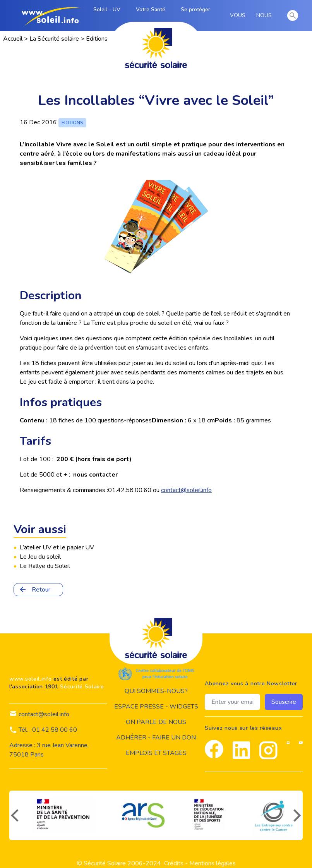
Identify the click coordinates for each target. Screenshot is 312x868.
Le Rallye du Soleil (45, 566)
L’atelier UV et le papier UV (57, 547)
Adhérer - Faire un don (156, 738)
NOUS (265, 15)
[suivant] (298, 815)
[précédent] (14, 815)
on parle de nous (156, 722)
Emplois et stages (156, 753)
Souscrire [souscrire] (284, 702)
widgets (184, 707)
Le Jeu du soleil (40, 557)
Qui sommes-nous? (156, 691)
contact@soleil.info (186, 490)
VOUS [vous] (239, 15)
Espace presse (139, 707)
